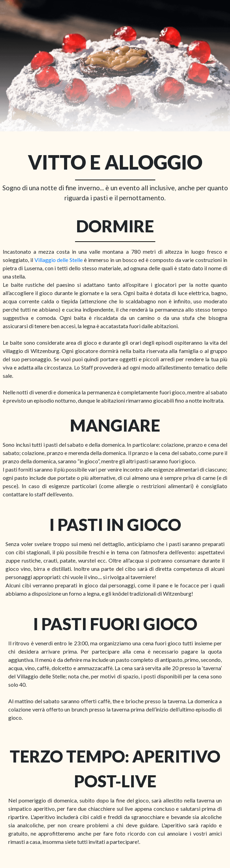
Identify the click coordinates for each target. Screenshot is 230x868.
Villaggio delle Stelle (59, 260)
